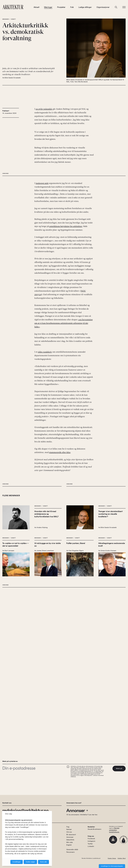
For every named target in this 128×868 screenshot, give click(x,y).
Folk (72, 8)
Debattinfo (70, 840)
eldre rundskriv (45, 444)
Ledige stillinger (85, 8)
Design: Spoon (112, 858)
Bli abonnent (71, 835)
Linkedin (91, 846)
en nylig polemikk (44, 129)
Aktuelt (36, 8)
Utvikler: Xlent (122, 858)
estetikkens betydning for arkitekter (66, 319)
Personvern (71, 852)
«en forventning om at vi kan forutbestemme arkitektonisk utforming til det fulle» (64, 416)
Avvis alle (43, 862)
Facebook (91, 839)
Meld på (119, 768)
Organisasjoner (103, 8)
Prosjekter (61, 8)
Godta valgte (30, 862)
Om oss (69, 832)
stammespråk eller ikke (60, 545)
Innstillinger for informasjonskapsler (112, 866)
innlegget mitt (42, 276)
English (69, 845)
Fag (68, 827)
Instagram (91, 841)
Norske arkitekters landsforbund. (114, 830)
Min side (70, 842)
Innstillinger (17, 862)
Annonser (77, 810)
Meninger (48, 8)
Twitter (90, 844)
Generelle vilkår (72, 850)
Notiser (69, 829)
